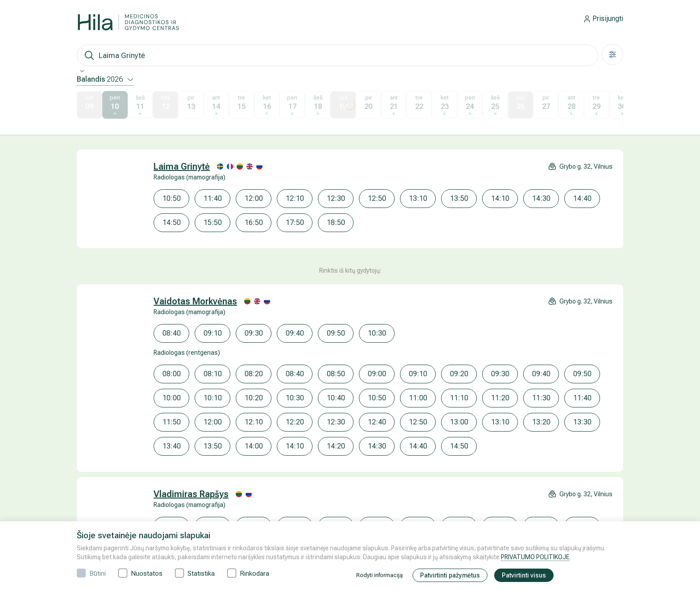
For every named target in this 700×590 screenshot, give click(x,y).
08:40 (172, 333)
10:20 (254, 398)
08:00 (172, 374)
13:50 (459, 198)
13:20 (541, 422)
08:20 (254, 374)
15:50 (213, 222)
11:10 (459, 398)
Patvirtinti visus (524, 575)
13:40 (172, 446)
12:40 (377, 422)
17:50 (295, 222)
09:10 (213, 333)
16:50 (254, 222)
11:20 (500, 398)
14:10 (500, 198)
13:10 (418, 198)
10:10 (213, 398)
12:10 (295, 198)
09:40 (295, 333)
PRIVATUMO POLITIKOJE (535, 557)
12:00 (254, 198)
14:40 (582, 198)
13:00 (459, 422)
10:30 (377, 333)
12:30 (336, 198)
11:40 (213, 198)
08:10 (213, 374)
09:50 (336, 333)
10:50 (172, 198)
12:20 (295, 422)
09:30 (254, 333)
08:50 (336, 374)
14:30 (541, 198)
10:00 (172, 398)
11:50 (172, 422)
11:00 (418, 398)
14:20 (336, 446)
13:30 (582, 422)
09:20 (459, 374)
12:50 (377, 198)
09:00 (377, 374)
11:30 (541, 398)
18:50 (336, 222)
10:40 (336, 398)
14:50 (172, 222)
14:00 (254, 446)
